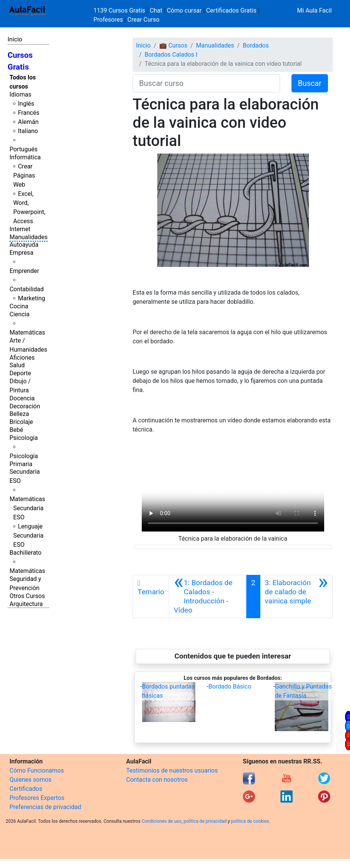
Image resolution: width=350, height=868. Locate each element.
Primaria (21, 464)
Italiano (28, 131)
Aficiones (22, 358)
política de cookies (250, 821)
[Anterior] (208, 597)
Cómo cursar (184, 10)
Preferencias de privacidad (45, 807)
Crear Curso (143, 20)
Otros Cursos (27, 596)
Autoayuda (24, 245)
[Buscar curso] (206, 83)
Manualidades (29, 237)
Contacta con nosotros (157, 780)
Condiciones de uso (162, 821)
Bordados (256, 45)
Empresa (21, 253)
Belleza (19, 414)
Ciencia (20, 314)
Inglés (26, 104)
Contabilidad (27, 289)
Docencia (22, 398)
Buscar (310, 83)
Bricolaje (21, 422)
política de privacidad (205, 821)
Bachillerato (25, 553)
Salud (17, 365)
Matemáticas (27, 332)
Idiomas (20, 94)
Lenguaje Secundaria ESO (29, 536)
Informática (25, 157)
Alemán (28, 122)
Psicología (24, 438)
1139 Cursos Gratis (120, 10)
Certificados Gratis (231, 10)
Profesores (108, 20)
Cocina (19, 306)
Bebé (16, 430)
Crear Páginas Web (24, 175)
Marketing (31, 298)
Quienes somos (31, 780)
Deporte (20, 373)
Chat (156, 10)
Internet (20, 229)
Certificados (26, 789)
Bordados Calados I (171, 55)
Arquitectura (26, 604)
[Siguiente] (296, 597)
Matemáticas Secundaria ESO (27, 508)
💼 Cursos (173, 45)
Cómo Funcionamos (37, 770)
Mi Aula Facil (314, 10)
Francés (29, 113)
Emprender (24, 271)
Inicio (15, 39)
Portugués (24, 149)
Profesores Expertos (37, 798)
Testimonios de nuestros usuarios (172, 770)
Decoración (25, 406)
